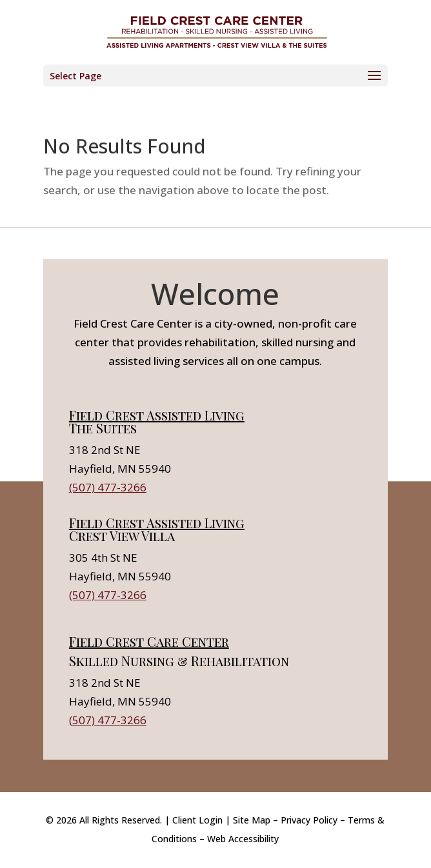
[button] (215, 75)
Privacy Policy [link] (309, 820)
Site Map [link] (252, 820)
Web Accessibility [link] (243, 839)
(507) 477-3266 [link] (108, 487)
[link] (217, 31)
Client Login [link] (197, 820)
